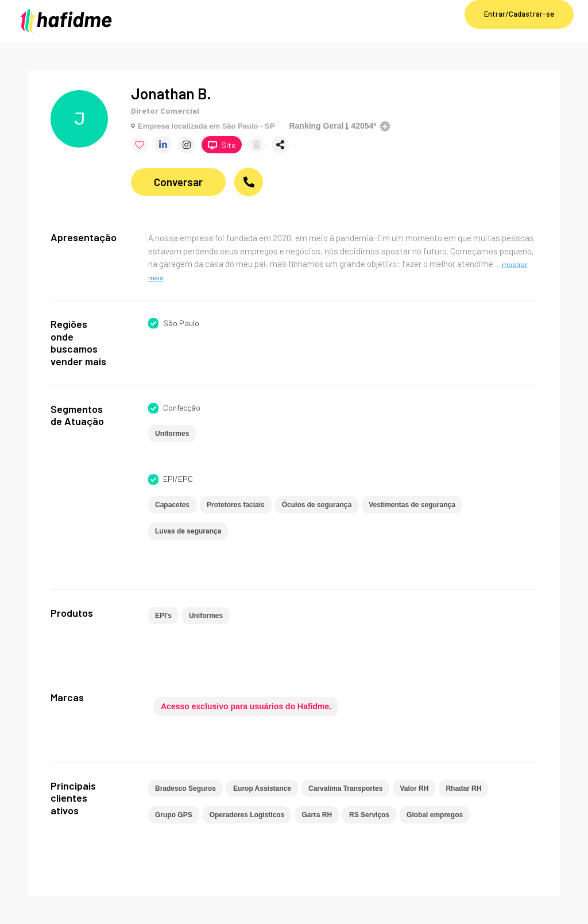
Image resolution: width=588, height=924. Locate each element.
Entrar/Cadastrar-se (519, 14)
